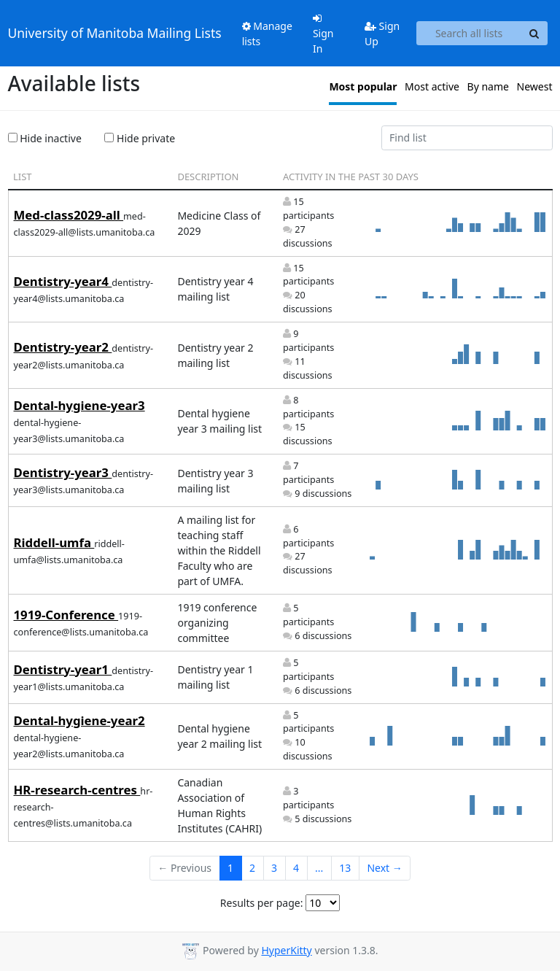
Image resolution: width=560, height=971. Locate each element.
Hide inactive (45, 138)
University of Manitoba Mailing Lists (115, 33)
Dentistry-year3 (63, 472)
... (319, 868)
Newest (535, 86)
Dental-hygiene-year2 (79, 720)
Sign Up (382, 34)
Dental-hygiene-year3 (79, 405)
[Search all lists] (469, 34)
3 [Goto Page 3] (274, 868)
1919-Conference (66, 615)
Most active (432, 86)
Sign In (323, 34)
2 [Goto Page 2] (252, 868)
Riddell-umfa (54, 542)
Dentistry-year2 (63, 347)
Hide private (140, 138)
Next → (384, 868)
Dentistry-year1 (63, 669)
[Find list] (467, 138)
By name (488, 86)
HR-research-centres (77, 790)
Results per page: (262, 903)
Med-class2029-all (69, 215)
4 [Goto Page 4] (296, 868)
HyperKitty (286, 950)
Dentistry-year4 (63, 281)
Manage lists (267, 34)
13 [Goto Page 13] (345, 868)
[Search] (534, 34)
